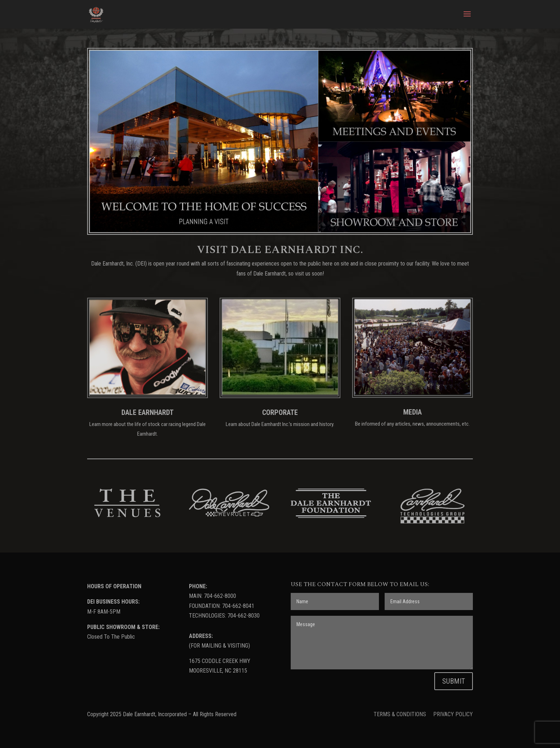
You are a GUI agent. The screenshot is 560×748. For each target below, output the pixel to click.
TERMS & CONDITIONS (401, 714)
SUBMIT (454, 681)
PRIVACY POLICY (453, 714)
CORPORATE (280, 412)
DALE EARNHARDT (147, 412)
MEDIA (412, 412)
